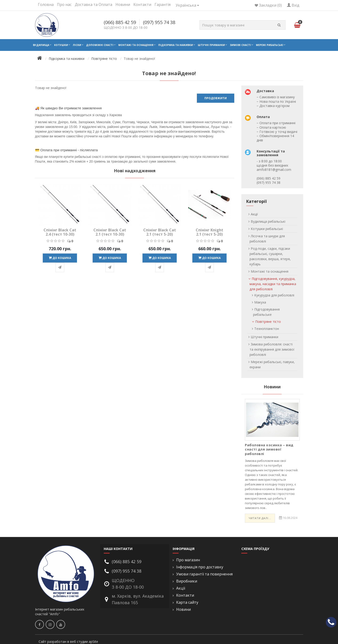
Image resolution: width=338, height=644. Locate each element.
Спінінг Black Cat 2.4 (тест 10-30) (60, 232)
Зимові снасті (240, 45)
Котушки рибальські (267, 229)
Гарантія (163, 4)
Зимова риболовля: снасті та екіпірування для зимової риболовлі (272, 349)
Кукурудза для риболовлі (274, 295)
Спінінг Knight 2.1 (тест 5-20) (209, 232)
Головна (46, 4)
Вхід (293, 5)
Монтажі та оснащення (136, 45)
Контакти (142, 4)
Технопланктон (267, 329)
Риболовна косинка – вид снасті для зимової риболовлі (269, 449)
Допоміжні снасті (100, 45)
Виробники (187, 581)
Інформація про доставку (200, 567)
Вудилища (41, 45)
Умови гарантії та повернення (204, 574)
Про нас (64, 4)
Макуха (260, 302)
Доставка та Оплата (93, 4)
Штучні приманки (211, 45)
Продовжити (216, 98)
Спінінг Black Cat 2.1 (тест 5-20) (160, 232)
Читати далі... (260, 518)
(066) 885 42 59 (120, 22)
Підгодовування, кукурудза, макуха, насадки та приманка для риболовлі (273, 284)
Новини (123, 4)
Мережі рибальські (270, 45)
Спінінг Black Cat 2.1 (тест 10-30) (110, 232)
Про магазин (188, 560)
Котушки (61, 45)
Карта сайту (187, 602)
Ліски (77, 45)
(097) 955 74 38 (159, 22)
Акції (254, 214)
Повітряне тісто (104, 59)
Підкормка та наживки (176, 45)
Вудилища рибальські (268, 221)
